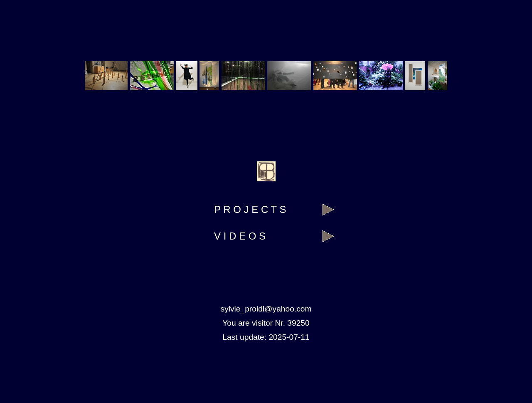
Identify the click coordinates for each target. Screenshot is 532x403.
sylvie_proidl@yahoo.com (266, 309)
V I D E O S (240, 236)
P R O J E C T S (250, 209)
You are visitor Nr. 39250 (266, 323)
